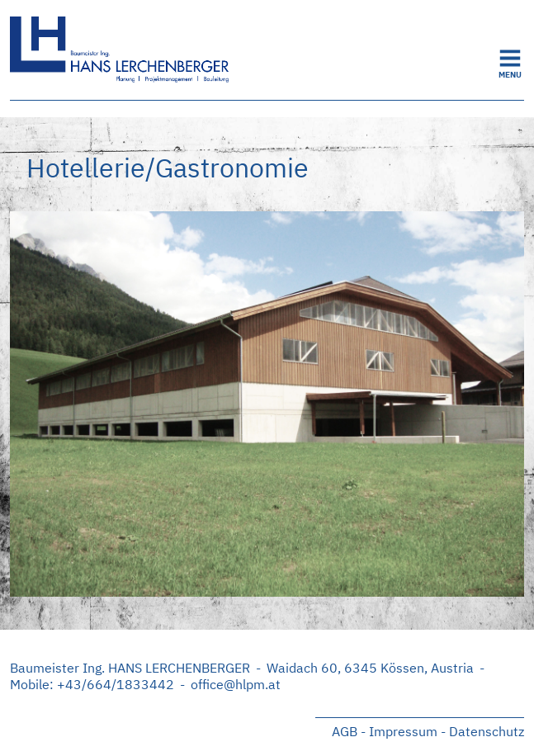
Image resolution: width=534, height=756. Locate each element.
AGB (345, 731)
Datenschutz (487, 731)
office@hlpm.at (236, 684)
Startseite (134, 50)
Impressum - (407, 731)
